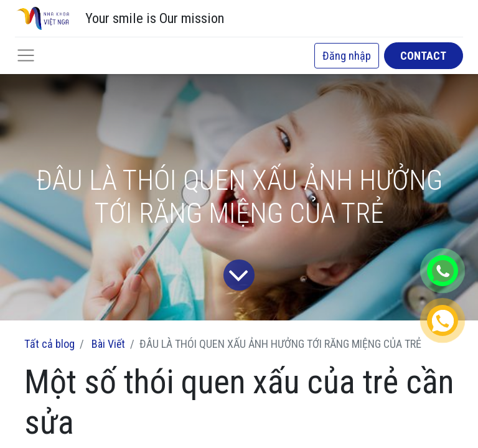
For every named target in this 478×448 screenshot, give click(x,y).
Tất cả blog (49, 344)
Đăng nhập (347, 56)
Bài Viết (108, 344)
